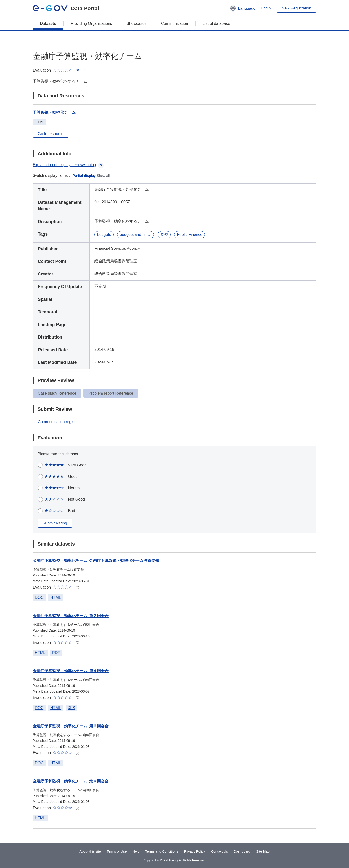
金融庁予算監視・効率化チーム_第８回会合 (71, 781)
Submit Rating (55, 523)
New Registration (297, 8)
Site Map (263, 851)
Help (136, 851)
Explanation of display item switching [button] (68, 165)
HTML (56, 597)
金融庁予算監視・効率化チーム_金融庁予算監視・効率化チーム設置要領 (96, 561)
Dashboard (242, 851)
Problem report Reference (111, 393)
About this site (90, 851)
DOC (39, 597)
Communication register (58, 422)
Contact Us (219, 851)
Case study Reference (57, 393)
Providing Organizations (91, 23)
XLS (71, 708)
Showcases (136, 23)
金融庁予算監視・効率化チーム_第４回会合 (71, 671)
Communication (174, 23)
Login (266, 8)
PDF (56, 653)
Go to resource (51, 134)
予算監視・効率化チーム (54, 112)
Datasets (48, 23)
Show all (103, 176)
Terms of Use (117, 851)
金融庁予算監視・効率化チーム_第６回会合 (71, 726)
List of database (216, 23)
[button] (243, 8)
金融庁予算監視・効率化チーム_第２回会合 (71, 616)
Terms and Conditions (162, 851)
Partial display (84, 176)
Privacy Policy (195, 851)
